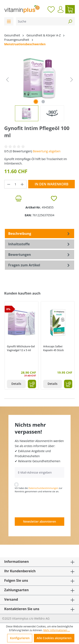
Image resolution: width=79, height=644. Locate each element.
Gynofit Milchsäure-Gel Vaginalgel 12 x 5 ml (21, 348)
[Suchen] (70, 21)
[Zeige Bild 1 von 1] (36, 102)
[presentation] (47, 505)
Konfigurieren (20, 638)
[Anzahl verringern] (9, 184)
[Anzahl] (15, 184)
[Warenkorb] (70, 9)
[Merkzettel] (51, 9)
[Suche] (41, 21)
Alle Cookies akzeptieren (54, 638)
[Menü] (9, 21)
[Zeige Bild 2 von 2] (43, 102)
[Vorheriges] (7, 80)
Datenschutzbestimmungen (43, 488)
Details (16, 384)
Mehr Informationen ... (57, 630)
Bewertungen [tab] (39, 255)
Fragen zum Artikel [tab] (39, 265)
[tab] (39, 234)
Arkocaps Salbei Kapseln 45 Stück (54, 348)
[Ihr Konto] (61, 9)
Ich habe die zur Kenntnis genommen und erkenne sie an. (39, 490)
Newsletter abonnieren (39, 521)
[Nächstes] (72, 80)
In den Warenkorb (52, 184)
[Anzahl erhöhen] (22, 184)
